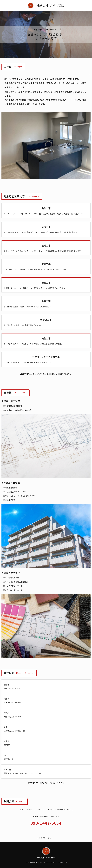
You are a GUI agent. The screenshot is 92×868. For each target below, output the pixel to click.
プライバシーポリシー (46, 838)
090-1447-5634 (46, 823)
